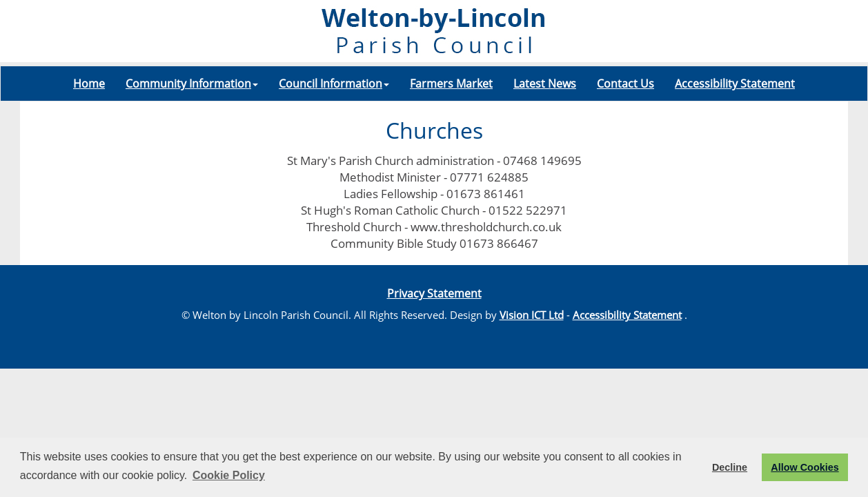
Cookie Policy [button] (229, 475)
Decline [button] (730, 467)
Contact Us (625, 84)
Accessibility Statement (735, 84)
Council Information (334, 84)
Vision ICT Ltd (532, 315)
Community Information (192, 84)
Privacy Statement (434, 293)
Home (89, 84)
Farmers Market (451, 84)
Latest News (545, 84)
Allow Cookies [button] (805, 467)
